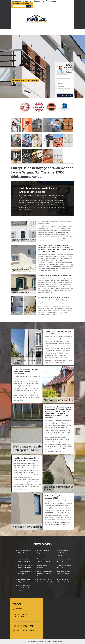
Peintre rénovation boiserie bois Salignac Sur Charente (64, 553)
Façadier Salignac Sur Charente (43, 566)
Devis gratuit (48, 642)
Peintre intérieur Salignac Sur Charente (64, 566)
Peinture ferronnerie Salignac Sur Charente (44, 552)
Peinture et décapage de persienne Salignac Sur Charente (44, 573)
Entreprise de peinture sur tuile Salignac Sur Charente (25, 588)
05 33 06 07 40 (39, 1)
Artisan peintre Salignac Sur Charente (64, 560)
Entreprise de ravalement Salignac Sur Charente (25, 566)
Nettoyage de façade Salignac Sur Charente (24, 581)
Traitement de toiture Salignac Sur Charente (63, 581)
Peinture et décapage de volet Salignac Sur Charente (25, 573)
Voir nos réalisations (18, 80)
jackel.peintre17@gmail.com (22, 1)
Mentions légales (57, 642)
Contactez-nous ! (33, 80)
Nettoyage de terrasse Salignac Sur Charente (63, 572)
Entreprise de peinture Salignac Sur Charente (25, 552)
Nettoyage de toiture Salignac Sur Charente (24, 560)
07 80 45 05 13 (51, 1)
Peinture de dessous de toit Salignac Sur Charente (45, 581)
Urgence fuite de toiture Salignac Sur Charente (44, 560)
